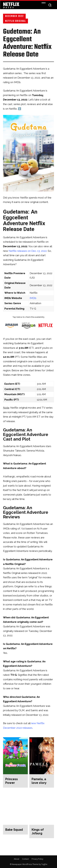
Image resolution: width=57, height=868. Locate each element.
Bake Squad (14, 830)
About (16, 859)
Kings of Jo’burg (38, 831)
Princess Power (12, 781)
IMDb (33, 298)
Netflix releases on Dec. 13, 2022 (28, 251)
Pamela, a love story (39, 781)
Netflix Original (16, 21)
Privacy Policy (37, 859)
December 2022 (14, 16)
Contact (25, 859)
